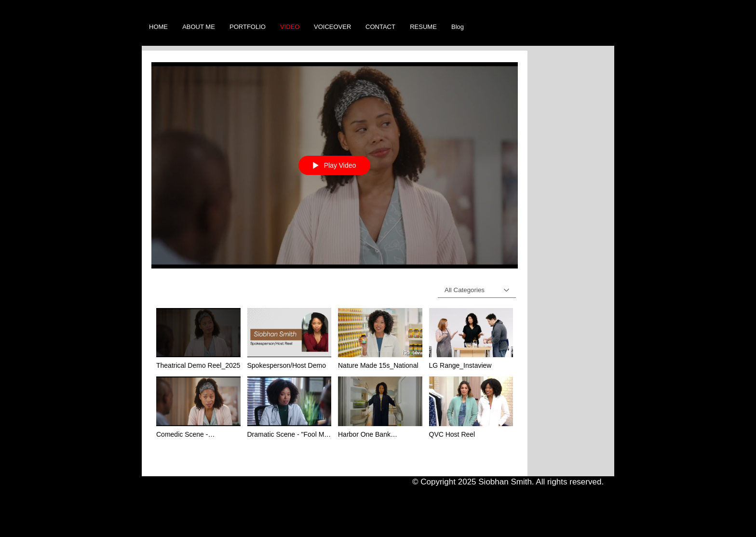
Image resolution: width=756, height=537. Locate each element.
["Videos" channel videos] (335, 385)
